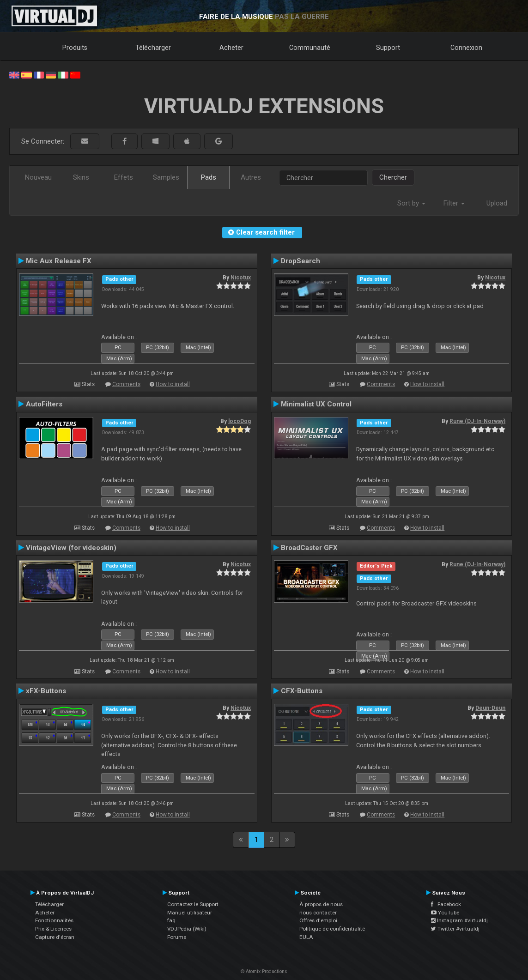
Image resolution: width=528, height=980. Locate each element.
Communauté (310, 48)
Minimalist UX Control (316, 404)
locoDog (240, 421)
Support (388, 48)
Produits (75, 48)
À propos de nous (321, 904)
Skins (81, 177)
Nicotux (241, 278)
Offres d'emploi (318, 920)
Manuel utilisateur (190, 913)
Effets (124, 177)
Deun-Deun (490, 708)
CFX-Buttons (302, 691)
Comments (126, 384)
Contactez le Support (193, 904)
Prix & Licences (53, 929)
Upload (497, 203)
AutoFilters (44, 404)
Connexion (466, 48)
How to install (173, 384)
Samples (166, 177)
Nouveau (38, 177)
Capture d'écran (55, 937)
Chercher (393, 177)
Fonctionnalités (54, 920)
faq (171, 920)
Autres (251, 177)
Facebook (446, 904)
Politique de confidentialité (332, 929)
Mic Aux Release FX (59, 261)
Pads (209, 177)
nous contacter (318, 913)
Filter (454, 203)
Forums (177, 937)
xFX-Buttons (46, 691)
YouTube (445, 913)
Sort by (411, 203)
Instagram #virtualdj (459, 920)
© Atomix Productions (264, 971)
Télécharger (153, 48)
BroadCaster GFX (309, 548)
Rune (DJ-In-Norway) (477, 421)
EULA (306, 937)
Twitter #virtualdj (455, 929)
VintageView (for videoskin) (71, 548)
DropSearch (300, 261)
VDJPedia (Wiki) (187, 929)
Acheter (231, 48)
